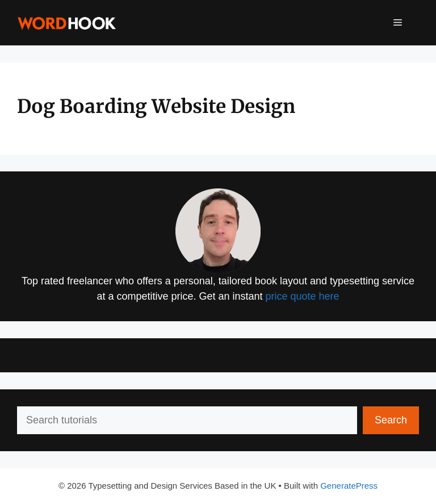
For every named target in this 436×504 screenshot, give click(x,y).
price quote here (303, 296)
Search (391, 420)
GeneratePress (349, 486)
